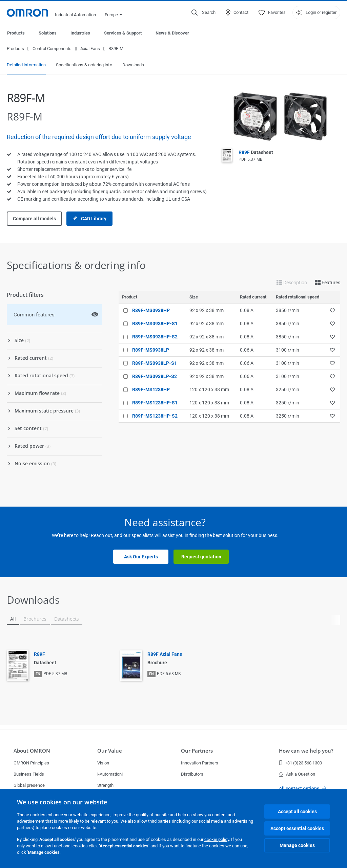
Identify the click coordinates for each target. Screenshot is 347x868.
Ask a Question (297, 774)
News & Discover (172, 33)
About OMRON (32, 751)
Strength (105, 785)
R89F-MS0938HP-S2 (155, 337)
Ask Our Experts (141, 557)
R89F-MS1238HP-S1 (155, 403)
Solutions (48, 33)
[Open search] (203, 13)
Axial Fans (90, 49)
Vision (103, 763)
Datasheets (67, 619)
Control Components (52, 49)
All (13, 619)
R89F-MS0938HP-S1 (155, 324)
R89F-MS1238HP (151, 390)
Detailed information (26, 65)
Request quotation (201, 557)
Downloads (133, 65)
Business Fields (29, 774)
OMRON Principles (31, 763)
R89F (256, 153)
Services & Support (123, 33)
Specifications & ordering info (84, 65)
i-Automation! (110, 774)
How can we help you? (306, 751)
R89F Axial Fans (165, 654)
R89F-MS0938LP (151, 350)
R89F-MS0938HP (151, 311)
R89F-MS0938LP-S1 (155, 363)
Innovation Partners (200, 763)
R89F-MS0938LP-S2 (155, 377)
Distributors (192, 774)
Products (16, 33)
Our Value (110, 751)
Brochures (35, 619)
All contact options (303, 788)
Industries (80, 33)
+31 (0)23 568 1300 (300, 763)
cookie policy (217, 839)
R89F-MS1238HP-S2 (155, 416)
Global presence (29, 785)
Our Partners (197, 751)
